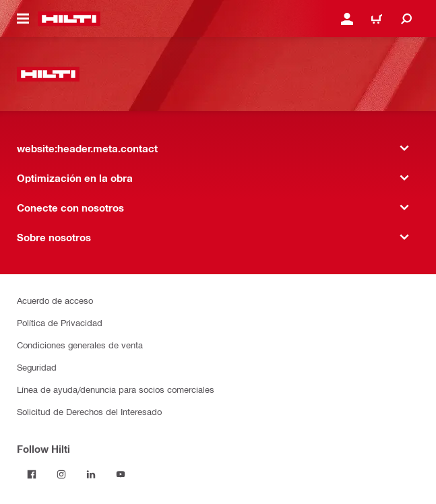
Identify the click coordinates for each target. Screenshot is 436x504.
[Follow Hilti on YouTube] (121, 474)
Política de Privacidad (60, 322)
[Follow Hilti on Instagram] (61, 474)
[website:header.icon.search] (406, 19)
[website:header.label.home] (69, 19)
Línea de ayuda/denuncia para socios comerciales (116, 389)
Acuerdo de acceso (55, 300)
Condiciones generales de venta (80, 345)
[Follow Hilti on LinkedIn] (91, 474)
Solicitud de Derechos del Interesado (89, 411)
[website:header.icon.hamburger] (23, 19)
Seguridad (37, 367)
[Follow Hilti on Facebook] (32, 474)
